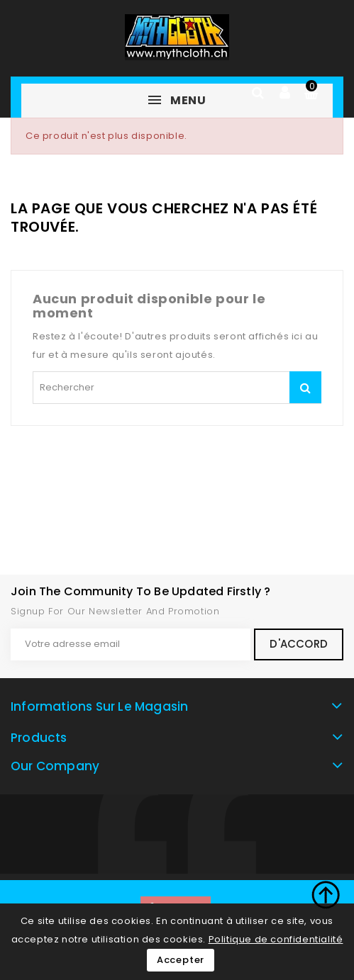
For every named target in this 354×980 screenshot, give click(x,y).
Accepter (181, 960)
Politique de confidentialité (276, 939)
